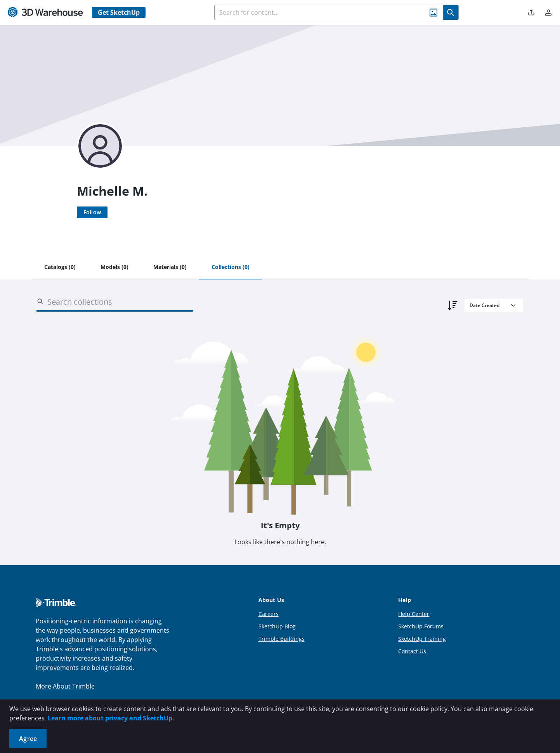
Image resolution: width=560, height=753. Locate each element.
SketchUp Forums (421, 626)
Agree (28, 739)
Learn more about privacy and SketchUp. (111, 718)
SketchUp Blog (277, 626)
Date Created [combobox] (485, 305)
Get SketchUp (119, 12)
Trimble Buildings (282, 639)
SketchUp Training (422, 639)
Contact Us (412, 651)
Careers (269, 614)
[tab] (60, 267)
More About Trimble (65, 686)
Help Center (414, 614)
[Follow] (92, 212)
